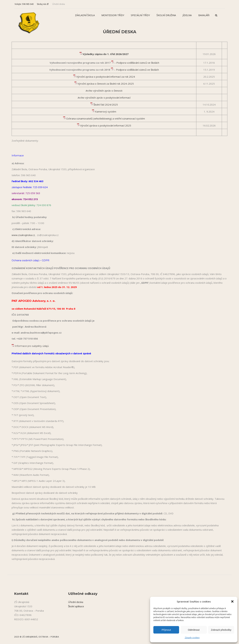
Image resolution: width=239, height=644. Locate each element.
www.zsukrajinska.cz (23, 235)
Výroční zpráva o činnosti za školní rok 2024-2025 (106, 84)
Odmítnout (194, 630)
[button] (232, 601)
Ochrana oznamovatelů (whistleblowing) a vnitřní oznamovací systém (106, 118)
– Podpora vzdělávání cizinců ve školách (137, 63)
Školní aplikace (76, 606)
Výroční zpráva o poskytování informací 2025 (106, 125)
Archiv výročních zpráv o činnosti (104, 91)
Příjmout (166, 630)
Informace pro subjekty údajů (32, 346)
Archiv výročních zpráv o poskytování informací (104, 98)
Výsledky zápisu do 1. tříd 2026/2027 (106, 54)
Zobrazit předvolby (221, 630)
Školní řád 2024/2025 (106, 105)
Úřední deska (59, 4)
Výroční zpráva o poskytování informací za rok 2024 (106, 77)
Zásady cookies (192, 638)
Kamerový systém (106, 112)
